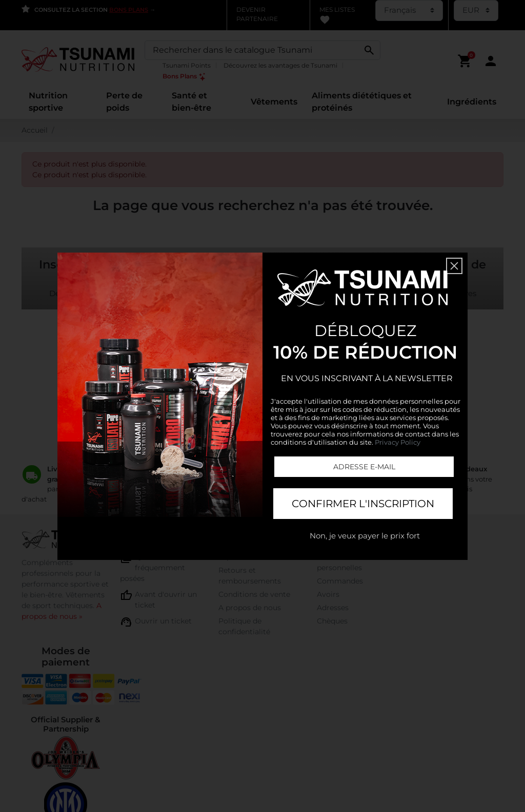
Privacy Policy (398, 442)
